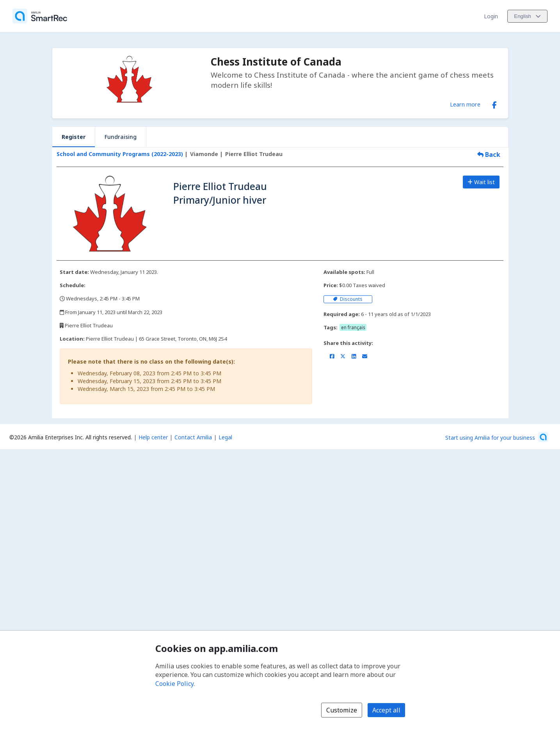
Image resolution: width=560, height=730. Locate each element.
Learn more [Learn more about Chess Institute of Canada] (465, 104)
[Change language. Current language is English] (527, 16)
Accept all (386, 710)
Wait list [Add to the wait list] (481, 182)
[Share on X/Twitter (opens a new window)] (343, 356)
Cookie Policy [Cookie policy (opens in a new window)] (174, 684)
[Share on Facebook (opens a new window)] (332, 356)
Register (74, 137)
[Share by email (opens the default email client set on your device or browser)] (365, 356)
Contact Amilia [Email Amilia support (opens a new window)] (193, 437)
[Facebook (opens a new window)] (494, 103)
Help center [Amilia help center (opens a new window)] (153, 437)
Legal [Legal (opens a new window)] (225, 437)
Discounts (348, 299)
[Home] (40, 16)
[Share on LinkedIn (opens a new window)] (354, 356)
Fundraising (121, 137)
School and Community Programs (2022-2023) (120, 154)
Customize (342, 710)
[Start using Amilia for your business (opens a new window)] (497, 437)
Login (491, 16)
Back (489, 155)
